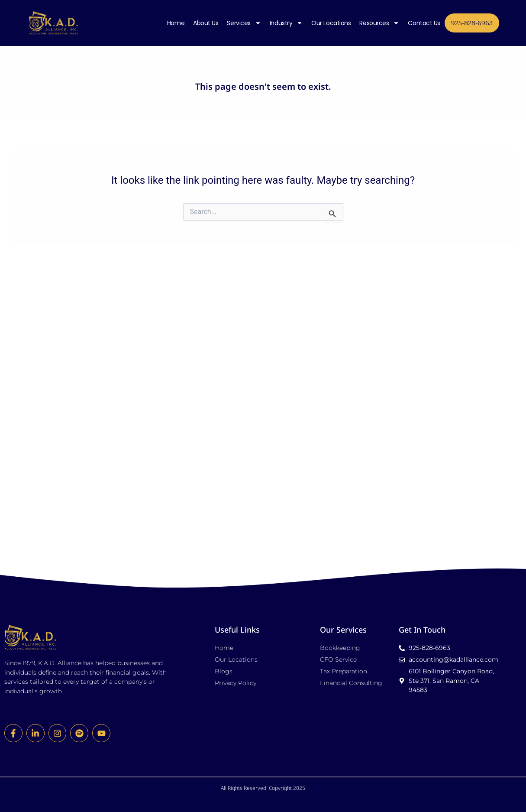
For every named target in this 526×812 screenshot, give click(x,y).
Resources (379, 23)
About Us (206, 23)
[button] (263, 687)
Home (176, 23)
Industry (286, 23)
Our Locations (331, 23)
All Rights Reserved (244, 659)
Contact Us (424, 23)
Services (244, 23)
